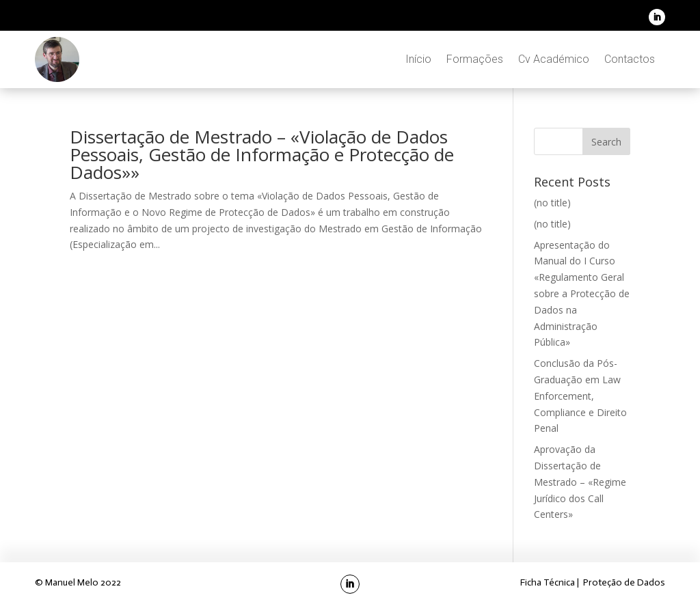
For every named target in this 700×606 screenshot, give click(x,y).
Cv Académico (554, 59)
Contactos (630, 59)
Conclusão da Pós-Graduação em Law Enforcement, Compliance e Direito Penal (580, 396)
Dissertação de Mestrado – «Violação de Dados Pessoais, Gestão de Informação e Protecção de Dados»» (262, 154)
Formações (475, 59)
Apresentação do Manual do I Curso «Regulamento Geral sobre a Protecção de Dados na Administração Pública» (582, 294)
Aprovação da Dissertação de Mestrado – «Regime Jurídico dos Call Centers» (580, 482)
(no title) (552, 203)
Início (418, 59)
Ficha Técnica (549, 582)
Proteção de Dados (624, 582)
